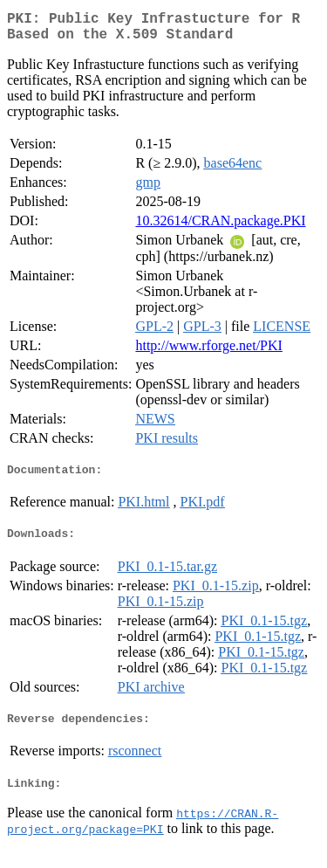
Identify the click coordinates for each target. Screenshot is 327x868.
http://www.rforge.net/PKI (208, 352)
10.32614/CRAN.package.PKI (220, 227)
